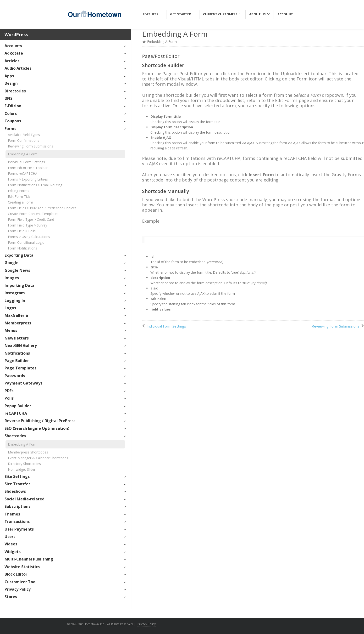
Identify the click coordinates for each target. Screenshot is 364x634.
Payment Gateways (23, 383)
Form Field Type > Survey (28, 225)
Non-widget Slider (22, 469)
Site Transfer (17, 484)
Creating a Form (20, 202)
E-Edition (13, 106)
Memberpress (18, 323)
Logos (10, 308)
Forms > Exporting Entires (28, 179)
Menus (11, 330)
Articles (12, 61)
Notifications (17, 353)
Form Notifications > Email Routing (35, 185)
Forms (10, 129)
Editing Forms (19, 191)
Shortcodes (15, 436)
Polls (9, 398)
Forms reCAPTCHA (23, 173)
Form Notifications (22, 248)
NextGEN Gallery (21, 345)
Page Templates (20, 368)
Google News (17, 270)
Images (12, 278)
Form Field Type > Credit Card (31, 219)
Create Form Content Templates (33, 214)
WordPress (16, 34)
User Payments (19, 529)
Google (11, 263)
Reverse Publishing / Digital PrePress (40, 421)
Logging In (15, 300)
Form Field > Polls (22, 231)
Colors (11, 113)
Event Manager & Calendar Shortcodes (38, 458)
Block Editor (16, 574)
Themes (12, 514)
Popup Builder (18, 406)
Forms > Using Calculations (29, 237)
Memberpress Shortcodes (28, 452)
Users (10, 537)
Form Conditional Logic (26, 242)
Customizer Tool (21, 582)
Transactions (17, 521)
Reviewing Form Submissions (30, 146)
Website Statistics (22, 567)
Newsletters (17, 338)
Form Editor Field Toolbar (28, 168)
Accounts (13, 46)
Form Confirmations (24, 140)
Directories (15, 91)
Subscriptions (17, 506)
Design (11, 83)
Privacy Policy (18, 589)
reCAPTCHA (16, 413)
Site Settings (17, 476)
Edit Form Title (19, 196)
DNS (8, 98)
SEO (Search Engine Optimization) (37, 428)
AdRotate (14, 53)
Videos (11, 544)
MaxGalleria (16, 315)
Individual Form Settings (26, 162)
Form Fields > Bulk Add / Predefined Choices (42, 208)
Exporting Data (19, 255)
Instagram (15, 293)
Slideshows (15, 491)
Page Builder (17, 361)
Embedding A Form (23, 154)
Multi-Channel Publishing (29, 559)
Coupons (13, 121)
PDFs (9, 391)
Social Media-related (25, 499)
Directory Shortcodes (24, 464)
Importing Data (19, 285)
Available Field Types (24, 135)
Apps (9, 76)
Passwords (15, 376)
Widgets (13, 552)
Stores (11, 597)
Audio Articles (18, 68)
